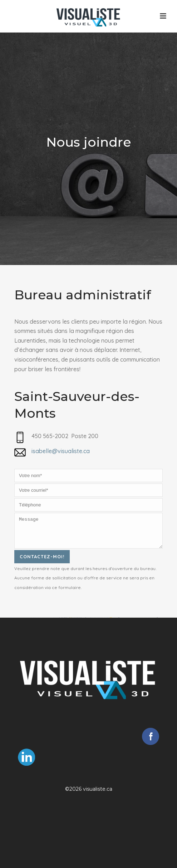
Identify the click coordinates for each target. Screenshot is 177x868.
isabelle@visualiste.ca (61, 451)
